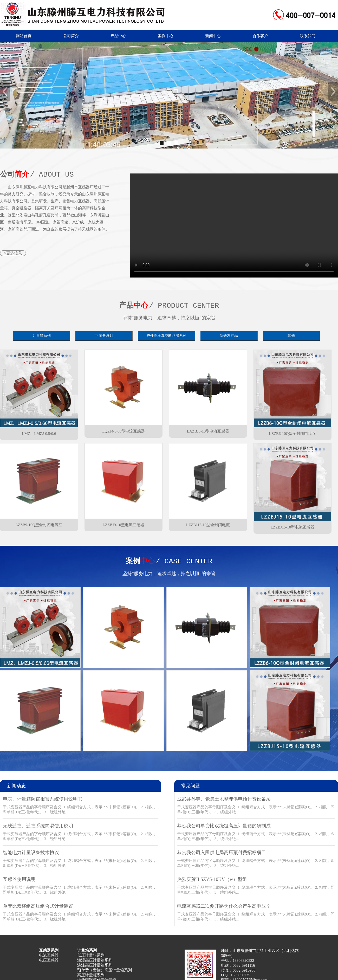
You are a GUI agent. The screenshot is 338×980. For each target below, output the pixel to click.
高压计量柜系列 (91, 975)
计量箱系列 (42, 336)
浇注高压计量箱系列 (95, 965)
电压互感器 (49, 960)
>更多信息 (13, 253)
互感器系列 (104, 336)
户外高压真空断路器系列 (166, 336)
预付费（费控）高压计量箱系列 (105, 970)
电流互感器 (49, 955)
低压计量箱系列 (91, 955)
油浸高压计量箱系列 (95, 960)
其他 (291, 336)
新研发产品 (229, 336)
